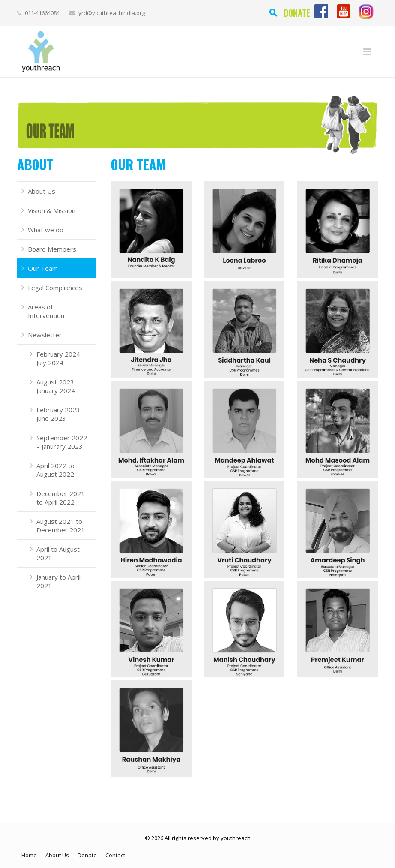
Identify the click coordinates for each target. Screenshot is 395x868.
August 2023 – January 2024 (58, 386)
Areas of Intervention (46, 311)
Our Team (43, 268)
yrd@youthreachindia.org (112, 13)
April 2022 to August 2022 (55, 470)
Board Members (52, 249)
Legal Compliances (55, 288)
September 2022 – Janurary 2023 (62, 442)
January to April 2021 (58, 581)
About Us (42, 191)
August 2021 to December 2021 (61, 526)
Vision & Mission (52, 210)
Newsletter (45, 335)
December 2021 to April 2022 (61, 498)
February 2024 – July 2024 (61, 358)
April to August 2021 (58, 553)
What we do (46, 230)
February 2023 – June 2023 (61, 414)
